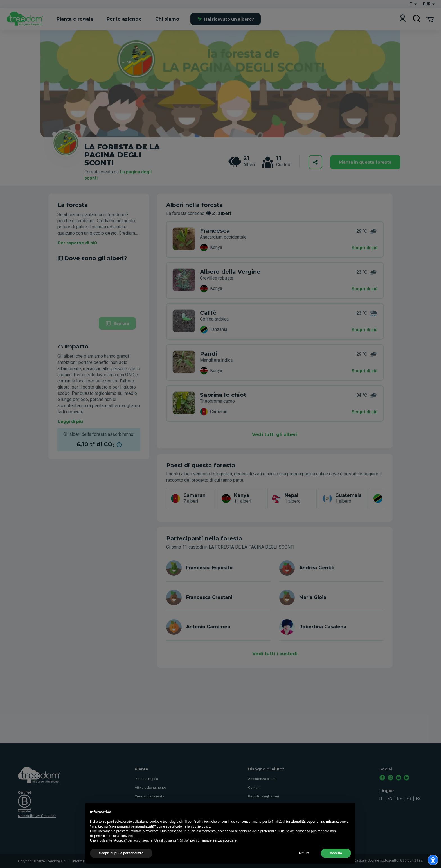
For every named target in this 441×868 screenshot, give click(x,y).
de (400, 799)
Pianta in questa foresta (365, 162)
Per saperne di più (77, 243)
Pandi (209, 354)
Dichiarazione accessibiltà (269, 831)
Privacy (254, 805)
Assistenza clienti (262, 779)
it (381, 799)
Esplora (117, 323)
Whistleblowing (260, 822)
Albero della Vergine (230, 272)
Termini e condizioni (119, 861)
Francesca (215, 231)
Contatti (254, 788)
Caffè (208, 313)
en (390, 799)
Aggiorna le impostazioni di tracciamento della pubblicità (210, 861)
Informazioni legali (87, 861)
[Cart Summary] (430, 19)
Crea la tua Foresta (149, 796)
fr (409, 799)
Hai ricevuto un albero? (226, 19)
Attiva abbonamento (150, 788)
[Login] (403, 19)
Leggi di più (70, 421)
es (418, 799)
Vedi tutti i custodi (275, 654)
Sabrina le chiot (223, 395)
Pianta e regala (146, 779)
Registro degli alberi (264, 796)
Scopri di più (364, 248)
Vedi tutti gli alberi (275, 435)
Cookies (254, 814)
